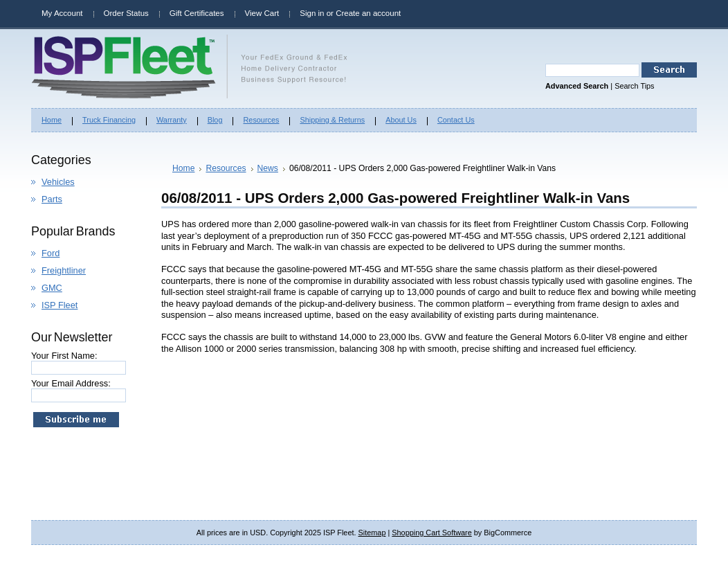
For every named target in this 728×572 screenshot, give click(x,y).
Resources (226, 168)
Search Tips (634, 86)
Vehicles (58, 182)
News (268, 168)
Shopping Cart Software (431, 533)
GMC (52, 288)
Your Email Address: (71, 383)
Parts (52, 199)
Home (183, 168)
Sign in (312, 13)
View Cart (262, 13)
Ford (51, 253)
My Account (62, 13)
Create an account (368, 13)
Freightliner (64, 270)
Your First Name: (64, 356)
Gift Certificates (197, 13)
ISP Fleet (60, 305)
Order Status (126, 13)
